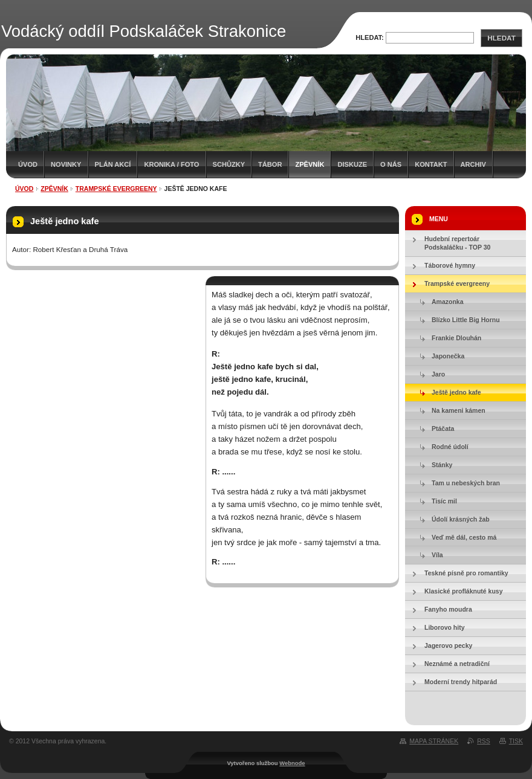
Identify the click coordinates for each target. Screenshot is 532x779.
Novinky (66, 164)
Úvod (28, 164)
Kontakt (431, 164)
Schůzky (229, 164)
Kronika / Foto (171, 164)
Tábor (270, 164)
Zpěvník (310, 164)
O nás (391, 164)
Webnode (292, 763)
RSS (484, 741)
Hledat (501, 38)
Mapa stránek (434, 741)
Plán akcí (113, 164)
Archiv (473, 164)
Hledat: (370, 37)
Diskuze (352, 164)
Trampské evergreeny (116, 189)
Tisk (516, 741)
